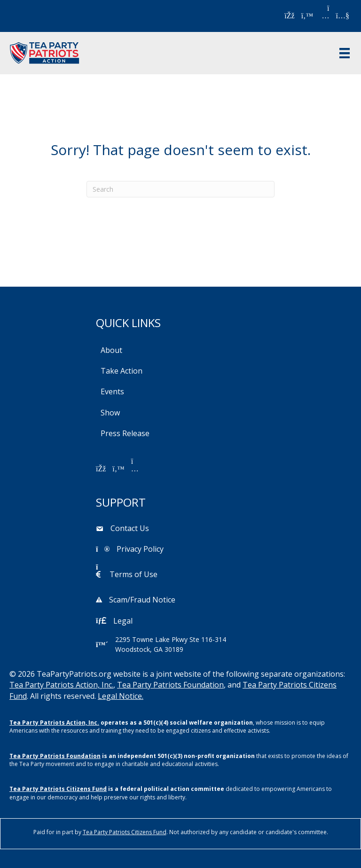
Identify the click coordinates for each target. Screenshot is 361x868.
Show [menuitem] (110, 413)
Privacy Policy (140, 549)
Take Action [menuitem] (122, 371)
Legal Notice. (121, 696)
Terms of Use (133, 574)
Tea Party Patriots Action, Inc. (61, 685)
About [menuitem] (111, 350)
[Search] (180, 189)
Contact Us (130, 528)
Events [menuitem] (112, 391)
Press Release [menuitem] (125, 433)
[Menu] (345, 53)
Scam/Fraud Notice (142, 600)
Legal (123, 621)
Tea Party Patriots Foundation (170, 685)
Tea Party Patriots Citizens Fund (58, 789)
